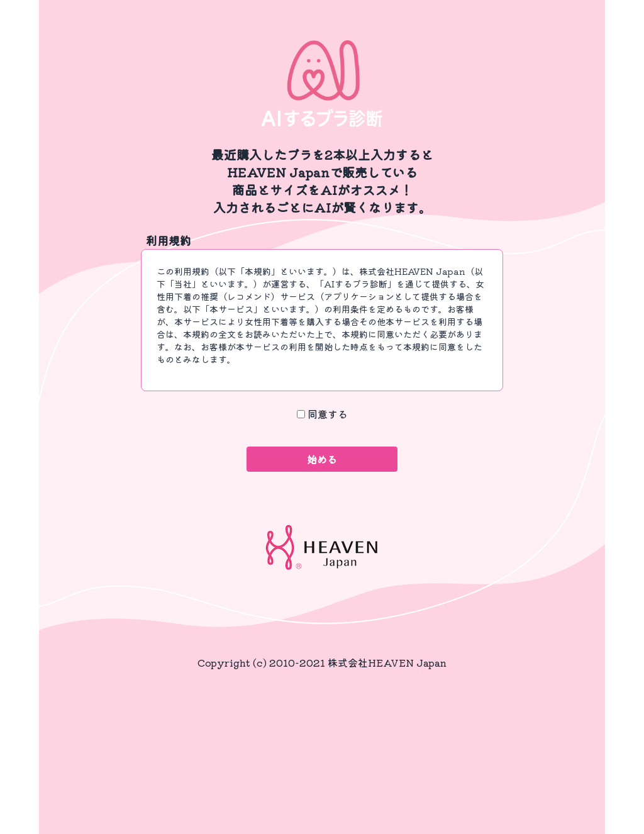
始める (322, 459)
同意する (328, 414)
